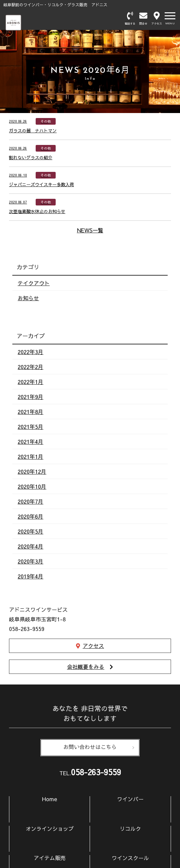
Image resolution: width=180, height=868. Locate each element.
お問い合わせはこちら (90, 748)
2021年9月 (30, 397)
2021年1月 (30, 456)
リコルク (130, 828)
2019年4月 (30, 576)
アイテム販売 (50, 858)
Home (49, 799)
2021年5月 (30, 427)
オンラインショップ (50, 828)
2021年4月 (30, 441)
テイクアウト (34, 283)
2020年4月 (30, 546)
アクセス (93, 646)
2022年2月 (30, 367)
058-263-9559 (96, 772)
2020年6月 (30, 516)
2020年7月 (30, 501)
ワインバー (130, 799)
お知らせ (28, 298)
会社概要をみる (86, 667)
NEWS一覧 (90, 230)
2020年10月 (32, 486)
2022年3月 (30, 352)
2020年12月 (32, 471)
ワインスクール (130, 858)
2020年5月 (30, 531)
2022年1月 (30, 382)
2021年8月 (30, 412)
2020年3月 (30, 561)
